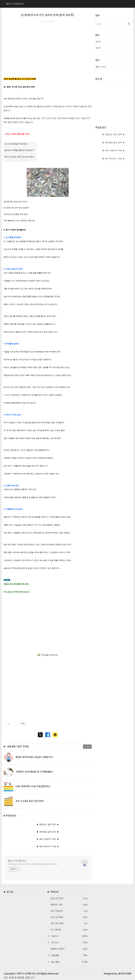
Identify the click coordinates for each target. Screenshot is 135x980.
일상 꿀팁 (69, 962)
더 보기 (87, 747)
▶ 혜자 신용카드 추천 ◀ (48, 839)
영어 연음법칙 (69, 911)
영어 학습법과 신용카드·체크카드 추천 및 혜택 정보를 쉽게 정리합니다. (33, 864)
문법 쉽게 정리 (69, 898)
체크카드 (69, 942)
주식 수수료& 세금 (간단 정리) (30, 801)
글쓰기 (98, 48)
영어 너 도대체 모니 (17, 861)
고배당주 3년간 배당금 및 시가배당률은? (34, 772)
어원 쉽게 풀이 (69, 917)
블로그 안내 (101, 67)
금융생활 (69, 955)
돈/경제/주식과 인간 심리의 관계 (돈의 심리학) (48, 15)
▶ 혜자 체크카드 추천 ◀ (48, 847)
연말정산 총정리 (69, 949)
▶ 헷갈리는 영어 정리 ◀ (48, 825)
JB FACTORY (125, 974)
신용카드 (69, 936)
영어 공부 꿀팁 (69, 923)
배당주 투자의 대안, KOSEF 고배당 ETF (34, 757)
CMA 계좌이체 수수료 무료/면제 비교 (33, 786)
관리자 (98, 42)
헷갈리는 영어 (69, 905)
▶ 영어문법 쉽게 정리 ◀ (48, 832)
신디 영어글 (69, 930)
